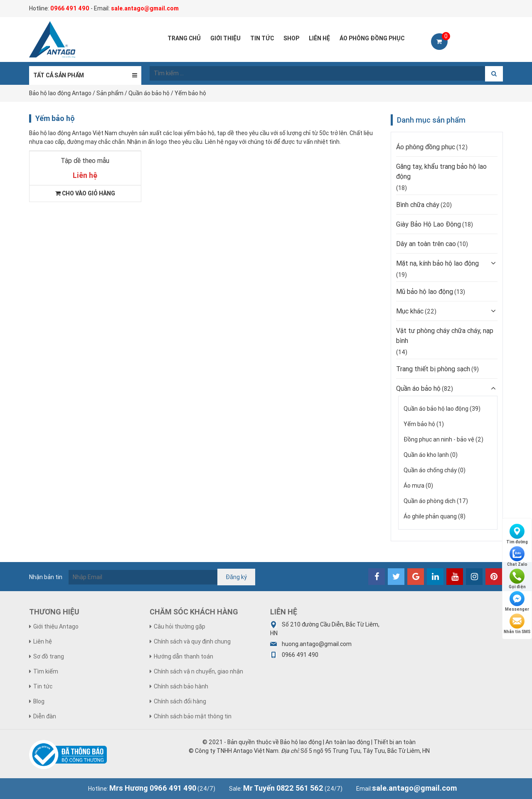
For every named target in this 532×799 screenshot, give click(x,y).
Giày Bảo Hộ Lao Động (429, 224)
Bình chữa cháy (418, 205)
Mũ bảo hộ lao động (425, 291)
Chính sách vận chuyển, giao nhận (198, 671)
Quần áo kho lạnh (426, 455)
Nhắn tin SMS (517, 624)
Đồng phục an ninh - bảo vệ (439, 439)
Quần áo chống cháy (430, 470)
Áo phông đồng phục (426, 147)
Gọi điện (517, 579)
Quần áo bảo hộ (418, 388)
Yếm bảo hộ (419, 424)
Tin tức (43, 686)
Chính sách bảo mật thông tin (193, 716)
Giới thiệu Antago (56, 626)
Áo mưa (414, 486)
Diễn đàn (45, 716)
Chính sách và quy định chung (192, 641)
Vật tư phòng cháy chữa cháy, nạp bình (445, 335)
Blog (39, 701)
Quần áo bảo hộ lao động (436, 409)
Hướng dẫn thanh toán (183, 656)
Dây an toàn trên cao (426, 244)
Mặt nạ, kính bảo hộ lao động (437, 263)
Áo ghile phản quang (430, 516)
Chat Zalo (517, 557)
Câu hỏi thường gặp (180, 626)
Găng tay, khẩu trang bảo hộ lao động (441, 171)
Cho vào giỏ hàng (85, 193)
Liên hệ (43, 641)
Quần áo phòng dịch (430, 501)
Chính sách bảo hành (181, 686)
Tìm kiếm (46, 671)
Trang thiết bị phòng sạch (433, 369)
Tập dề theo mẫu (85, 160)
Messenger (517, 602)
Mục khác (410, 311)
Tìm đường (517, 534)
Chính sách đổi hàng (180, 701)
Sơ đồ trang (49, 656)
